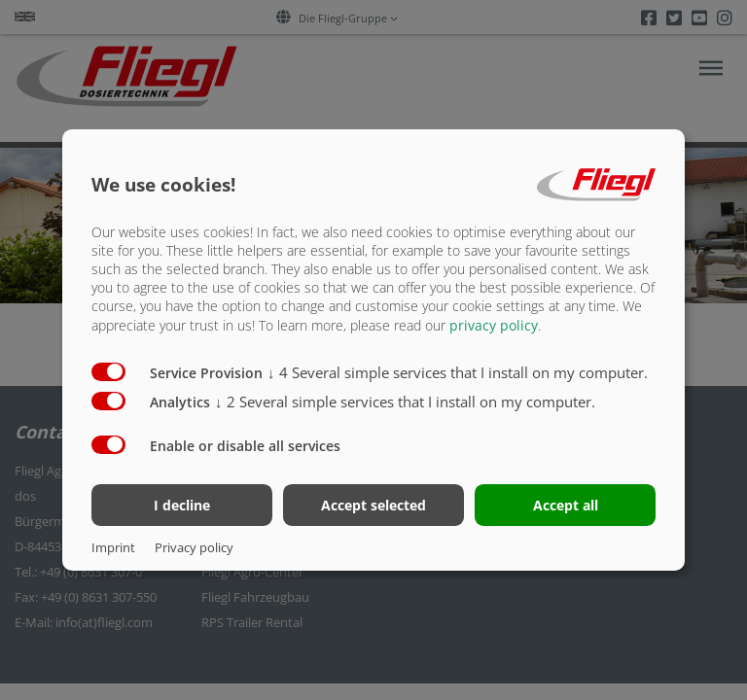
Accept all (566, 505)
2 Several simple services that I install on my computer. (405, 401)
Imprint (113, 547)
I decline (182, 505)
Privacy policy (194, 547)
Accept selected (373, 505)
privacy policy (494, 324)
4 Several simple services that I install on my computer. (458, 371)
